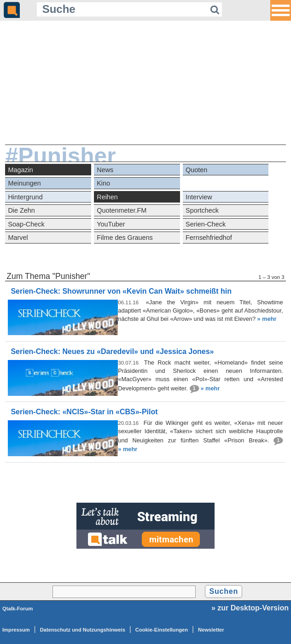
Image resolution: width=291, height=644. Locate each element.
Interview (199, 197)
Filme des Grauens (125, 238)
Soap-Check (26, 224)
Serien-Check (206, 224)
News (105, 170)
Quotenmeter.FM (122, 210)
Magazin (20, 170)
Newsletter (211, 630)
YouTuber (111, 224)
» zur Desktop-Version (250, 608)
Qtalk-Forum (18, 609)
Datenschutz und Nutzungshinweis (83, 630)
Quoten (196, 170)
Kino (103, 183)
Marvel (18, 238)
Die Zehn (21, 210)
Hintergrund (25, 197)
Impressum (16, 630)
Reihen (107, 197)
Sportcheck (202, 210)
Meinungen (24, 183)
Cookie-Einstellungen (162, 630)
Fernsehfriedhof (209, 238)
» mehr (267, 319)
